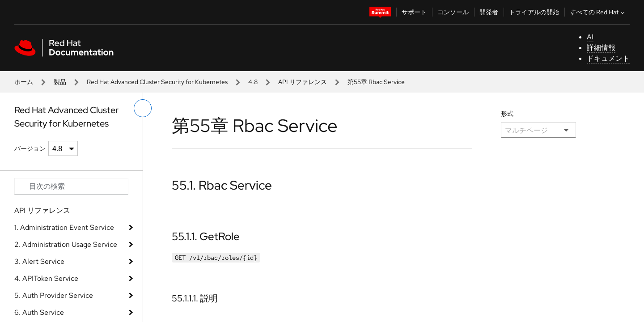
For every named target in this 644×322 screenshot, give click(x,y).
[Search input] (71, 186)
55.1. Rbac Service (222, 185)
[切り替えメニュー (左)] (143, 108)
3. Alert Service (39, 261)
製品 (60, 82)
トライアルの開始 (534, 12)
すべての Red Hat (598, 12)
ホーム (24, 82)
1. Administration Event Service (64, 227)
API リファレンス (303, 82)
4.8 (253, 82)
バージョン (30, 148)
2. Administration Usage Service (66, 244)
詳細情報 (601, 48)
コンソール (453, 12)
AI (590, 37)
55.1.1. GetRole (206, 236)
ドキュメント (608, 58)
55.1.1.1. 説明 (195, 298)
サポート (414, 12)
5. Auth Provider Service (54, 295)
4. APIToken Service (46, 278)
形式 (507, 114)
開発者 (489, 12)
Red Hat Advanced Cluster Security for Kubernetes (157, 82)
